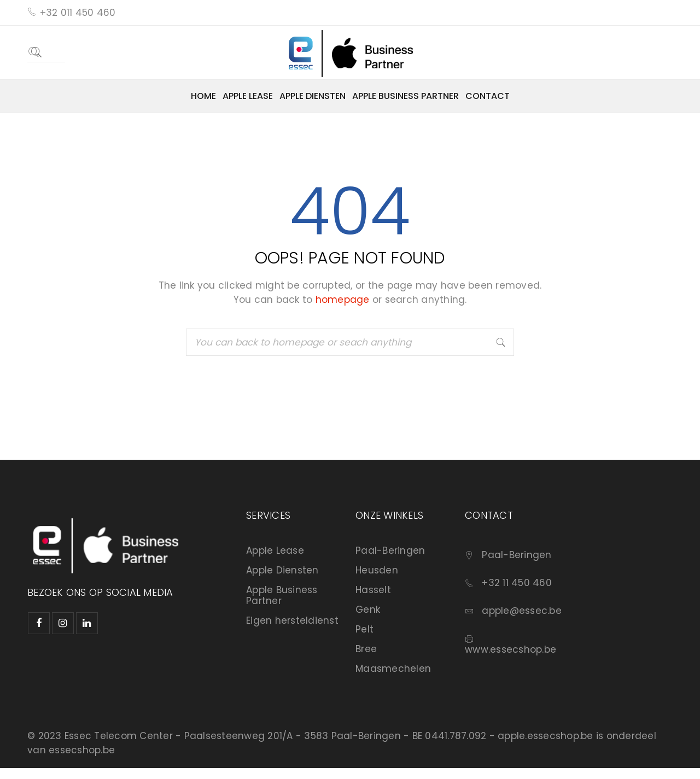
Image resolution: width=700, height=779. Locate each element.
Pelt (364, 629)
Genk (368, 610)
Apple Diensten (282, 570)
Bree (366, 649)
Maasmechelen (393, 669)
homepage (343, 300)
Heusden (377, 570)
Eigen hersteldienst (292, 620)
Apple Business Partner (282, 595)
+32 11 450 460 (517, 583)
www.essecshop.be (511, 649)
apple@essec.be (522, 611)
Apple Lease (275, 550)
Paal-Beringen (390, 550)
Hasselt (373, 590)
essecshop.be (82, 750)
